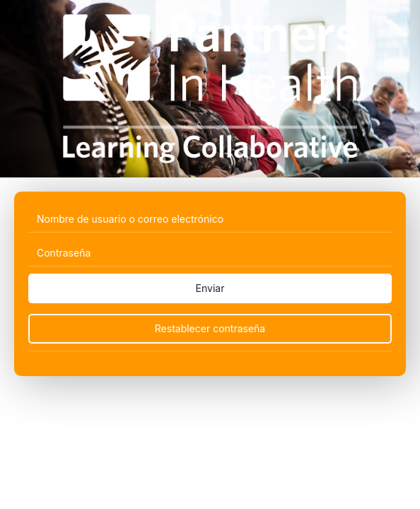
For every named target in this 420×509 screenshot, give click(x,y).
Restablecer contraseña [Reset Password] (210, 328)
